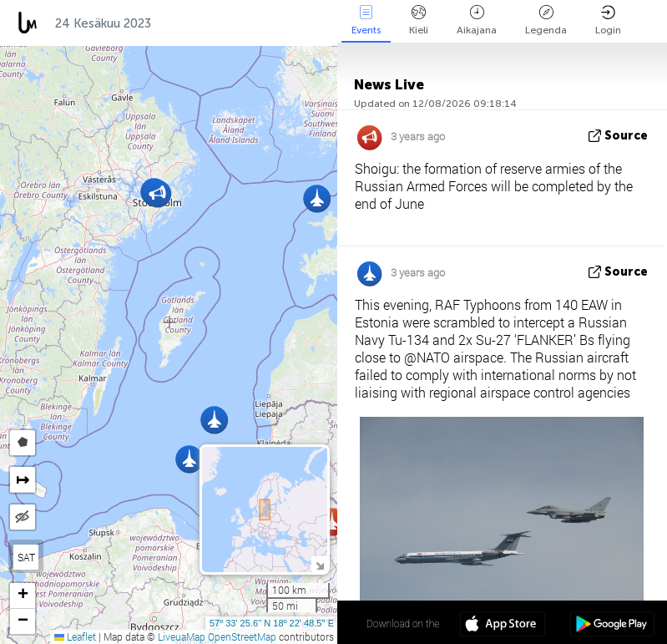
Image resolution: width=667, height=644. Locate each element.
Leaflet (75, 636)
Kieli (419, 20)
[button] (317, 198)
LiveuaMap (182, 636)
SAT (26, 557)
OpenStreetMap (242, 636)
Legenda (546, 20)
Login (608, 20)
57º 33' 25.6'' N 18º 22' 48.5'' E (272, 623)
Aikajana (477, 20)
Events (366, 20)
